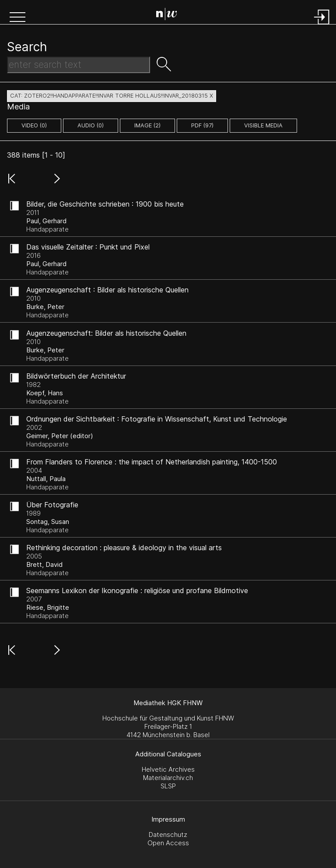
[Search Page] (170, 15)
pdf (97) (202, 125)
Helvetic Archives (168, 769)
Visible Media (263, 125)
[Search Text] (79, 65)
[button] (17, 18)
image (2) (147, 125)
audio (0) (91, 125)
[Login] (322, 25)
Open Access (168, 843)
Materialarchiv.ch (168, 778)
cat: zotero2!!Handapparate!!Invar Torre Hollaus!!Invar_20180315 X (112, 96)
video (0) (34, 125)
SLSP (168, 786)
